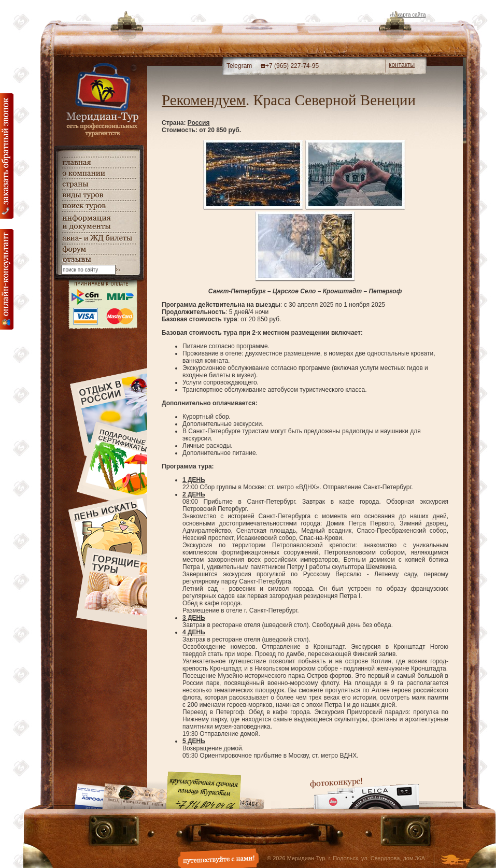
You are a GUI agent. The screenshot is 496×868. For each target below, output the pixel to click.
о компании (98, 173)
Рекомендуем (204, 100)
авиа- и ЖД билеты (98, 238)
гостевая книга (98, 260)
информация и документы (98, 222)
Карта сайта (412, 15)
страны (98, 184)
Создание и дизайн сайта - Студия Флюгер (455, 861)
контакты (402, 65)
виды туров (98, 195)
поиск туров (98, 206)
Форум (98, 250)
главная (98, 162)
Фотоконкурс (364, 793)
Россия (199, 123)
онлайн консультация (7, 279)
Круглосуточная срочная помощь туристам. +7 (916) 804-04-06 (204, 790)
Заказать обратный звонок (7, 156)
